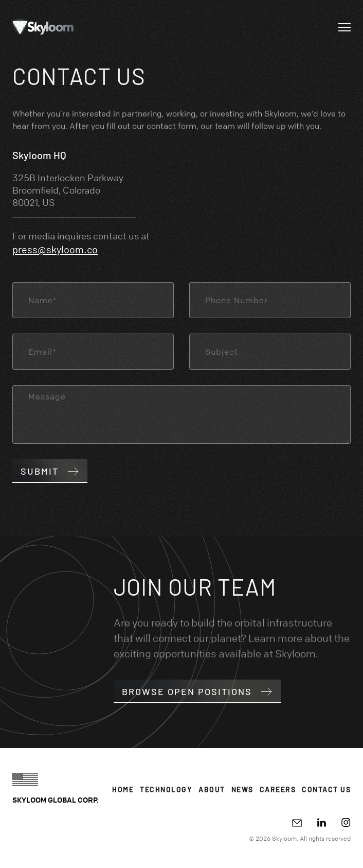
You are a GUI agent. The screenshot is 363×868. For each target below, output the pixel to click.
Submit (50, 471)
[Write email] (297, 823)
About (212, 789)
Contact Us (326, 789)
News (242, 789)
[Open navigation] (344, 27)
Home (123, 789)
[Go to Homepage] (43, 27)
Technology (166, 789)
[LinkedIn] (322, 822)
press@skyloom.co (55, 249)
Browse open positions (197, 691)
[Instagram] (346, 822)
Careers (278, 789)
